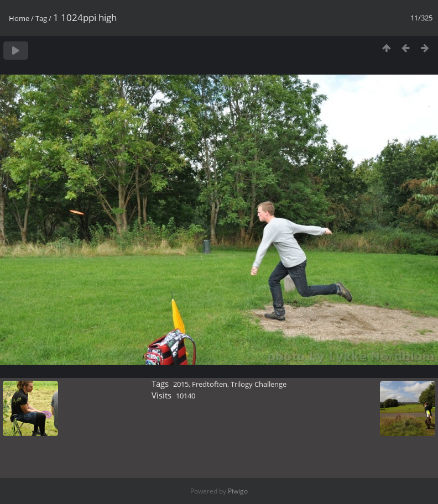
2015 (181, 384)
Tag (41, 18)
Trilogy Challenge (259, 384)
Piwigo (238, 491)
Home (19, 18)
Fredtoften (210, 384)
